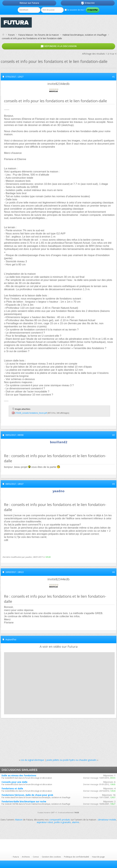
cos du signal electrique (32, 760)
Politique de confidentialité (77, 857)
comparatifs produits (60, 820)
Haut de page (98, 857)
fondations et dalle (12, 788)
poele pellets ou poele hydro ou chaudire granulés (72, 760)
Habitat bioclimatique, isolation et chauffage (85, 35)
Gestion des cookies (51, 857)
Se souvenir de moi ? (75, 10)
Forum (11, 35)
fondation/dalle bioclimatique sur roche (24, 801)
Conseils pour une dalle (14, 782)
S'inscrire (88, 3)
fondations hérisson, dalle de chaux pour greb (27, 795)
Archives (26, 857)
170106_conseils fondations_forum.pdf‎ (31, 413)
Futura (16, 857)
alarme (76, 822)
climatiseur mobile (107, 820)
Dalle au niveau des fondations (19, 775)
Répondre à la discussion (59, 46)
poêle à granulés (63, 822)
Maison (19, 820)
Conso (36, 857)
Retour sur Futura (29, 3)
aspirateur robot (45, 822)
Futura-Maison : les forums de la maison (39, 35)
